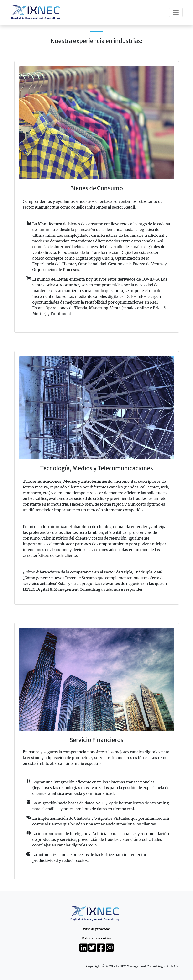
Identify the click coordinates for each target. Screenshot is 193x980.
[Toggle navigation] (176, 12)
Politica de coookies (96, 938)
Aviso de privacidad (96, 929)
